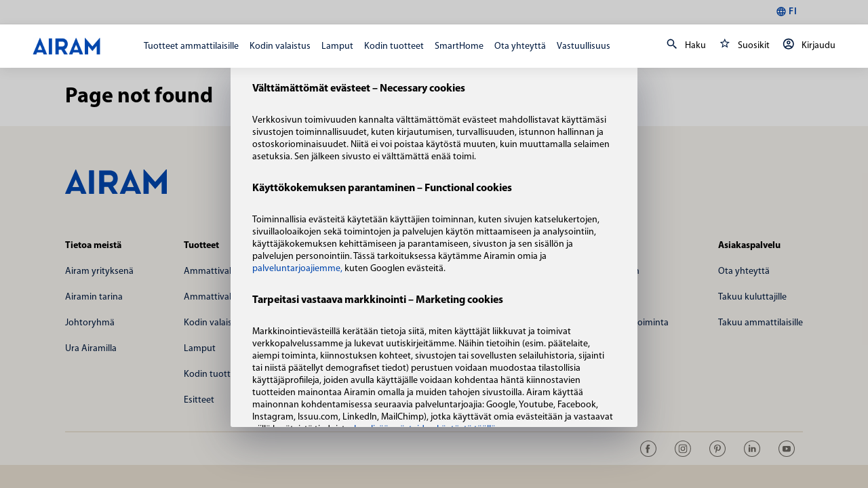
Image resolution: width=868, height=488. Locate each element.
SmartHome (459, 46)
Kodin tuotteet (394, 46)
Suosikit (742, 46)
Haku (684, 46)
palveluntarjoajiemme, (298, 269)
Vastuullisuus (584, 46)
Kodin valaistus (280, 46)
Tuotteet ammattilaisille (191, 46)
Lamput (337, 46)
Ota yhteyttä (520, 46)
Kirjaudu (807, 46)
